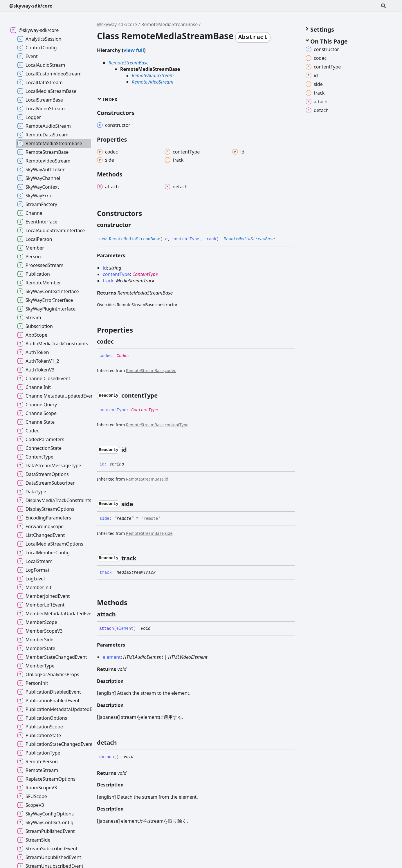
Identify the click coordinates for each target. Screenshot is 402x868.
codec (170, 370)
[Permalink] (136, 225)
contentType (177, 425)
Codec (123, 356)
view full (134, 50)
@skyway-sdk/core (31, 6)
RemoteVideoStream (153, 82)
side (169, 533)
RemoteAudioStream (153, 75)
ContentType (145, 274)
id (167, 479)
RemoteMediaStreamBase (170, 24)
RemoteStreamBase (129, 63)
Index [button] (107, 100)
